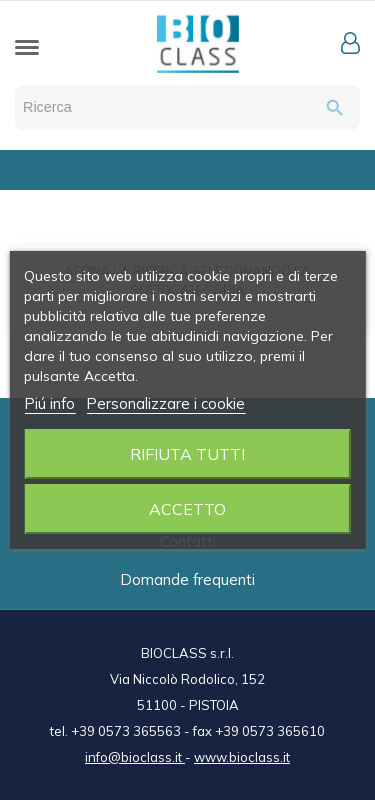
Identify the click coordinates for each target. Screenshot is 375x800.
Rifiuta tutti (187, 454)
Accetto (187, 509)
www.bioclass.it (242, 757)
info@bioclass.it (135, 757)
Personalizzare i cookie (165, 403)
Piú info (49, 403)
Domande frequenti (187, 579)
